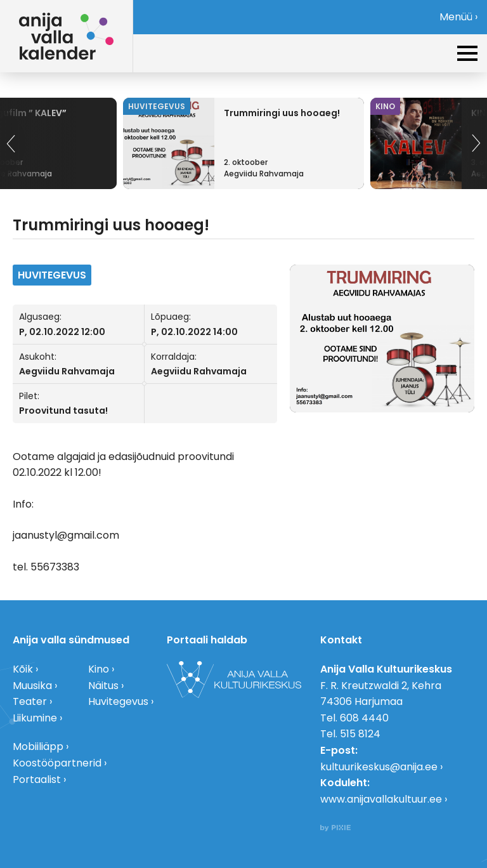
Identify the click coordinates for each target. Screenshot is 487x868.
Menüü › (458, 17)
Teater (30, 701)
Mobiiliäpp (38, 746)
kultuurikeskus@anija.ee (379, 767)
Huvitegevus (118, 701)
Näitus (103, 686)
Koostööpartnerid (57, 763)
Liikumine (35, 718)
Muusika (32, 686)
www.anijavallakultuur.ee (381, 799)
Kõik (23, 669)
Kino (99, 669)
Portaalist (37, 779)
